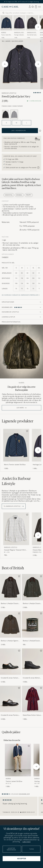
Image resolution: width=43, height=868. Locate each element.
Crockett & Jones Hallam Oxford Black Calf (10, 678)
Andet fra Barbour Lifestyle (16, 481)
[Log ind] (30, 7)
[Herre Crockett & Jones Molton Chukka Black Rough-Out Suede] (32, 662)
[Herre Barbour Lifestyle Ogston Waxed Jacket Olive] (11, 624)
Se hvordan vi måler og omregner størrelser (20, 295)
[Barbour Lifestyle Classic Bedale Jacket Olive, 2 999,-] (32, 591)
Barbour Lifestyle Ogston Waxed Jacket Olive (10, 641)
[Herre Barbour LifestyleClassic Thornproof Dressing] (32, 624)
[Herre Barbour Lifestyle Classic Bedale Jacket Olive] (32, 587)
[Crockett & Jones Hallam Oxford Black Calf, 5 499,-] (11, 666)
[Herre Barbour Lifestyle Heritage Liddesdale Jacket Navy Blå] (19, 23)
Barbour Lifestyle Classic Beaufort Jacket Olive (10, 604)
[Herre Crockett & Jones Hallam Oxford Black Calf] (11, 662)
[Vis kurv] (36, 7)
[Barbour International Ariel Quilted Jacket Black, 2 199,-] (32, 27)
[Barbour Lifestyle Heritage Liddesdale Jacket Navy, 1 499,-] (19, 27)
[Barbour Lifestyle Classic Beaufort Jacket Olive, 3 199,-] (11, 591)
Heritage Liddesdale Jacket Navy (19, 35)
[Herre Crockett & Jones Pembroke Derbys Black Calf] (11, 699)
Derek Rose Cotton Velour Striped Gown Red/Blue (32, 715)
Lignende (18, 421)
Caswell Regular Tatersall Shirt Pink (15, 550)
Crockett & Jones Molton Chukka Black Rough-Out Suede (32, 678)
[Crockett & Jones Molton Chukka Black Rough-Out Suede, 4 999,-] (32, 666)
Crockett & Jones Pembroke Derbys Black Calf (10, 715)
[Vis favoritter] (33, 7)
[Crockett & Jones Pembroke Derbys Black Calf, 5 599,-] (11, 703)
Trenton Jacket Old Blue (6, 35)
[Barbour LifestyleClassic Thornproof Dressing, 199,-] (32, 628)
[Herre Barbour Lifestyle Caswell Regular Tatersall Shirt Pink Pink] (16, 529)
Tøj (3, 41)
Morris (4, 33)
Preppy (29, 195)
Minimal (19, 195)
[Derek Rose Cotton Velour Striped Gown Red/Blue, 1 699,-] (32, 703)
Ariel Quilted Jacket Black (32, 35)
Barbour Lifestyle (19, 33)
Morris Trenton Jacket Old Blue (15, 465)
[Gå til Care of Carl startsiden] (10, 7)
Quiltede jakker (17, 41)
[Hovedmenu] (39, 7)
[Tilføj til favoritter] (27, 431)
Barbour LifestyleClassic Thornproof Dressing (31, 641)
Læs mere (20, 408)
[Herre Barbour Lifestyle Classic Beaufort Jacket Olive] (11, 587)
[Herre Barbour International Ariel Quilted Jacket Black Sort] (32, 23)
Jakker (8, 41)
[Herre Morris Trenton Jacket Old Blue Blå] (6, 23)
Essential (9, 195)
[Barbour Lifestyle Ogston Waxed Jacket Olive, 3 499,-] (11, 628)
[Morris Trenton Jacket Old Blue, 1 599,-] (6, 27)
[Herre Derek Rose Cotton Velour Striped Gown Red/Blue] (32, 699)
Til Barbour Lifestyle (14, 506)
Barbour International (32, 33)
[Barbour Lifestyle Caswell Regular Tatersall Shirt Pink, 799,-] (16, 534)
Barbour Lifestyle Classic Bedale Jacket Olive (32, 604)
